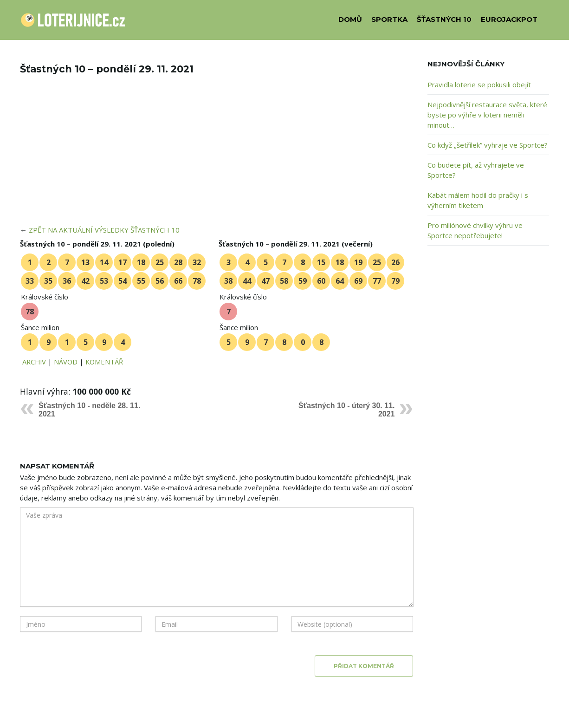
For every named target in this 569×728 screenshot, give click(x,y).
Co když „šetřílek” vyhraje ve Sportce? (488, 145)
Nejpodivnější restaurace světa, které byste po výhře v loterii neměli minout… (487, 115)
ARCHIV (34, 362)
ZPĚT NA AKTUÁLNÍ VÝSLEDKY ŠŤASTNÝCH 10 (104, 230)
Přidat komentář (364, 666)
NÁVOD (66, 362)
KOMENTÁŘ (104, 362)
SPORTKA (389, 19)
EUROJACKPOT (509, 19)
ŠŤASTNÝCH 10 (444, 19)
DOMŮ (350, 19)
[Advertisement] (217, 156)
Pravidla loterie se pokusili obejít (479, 84)
